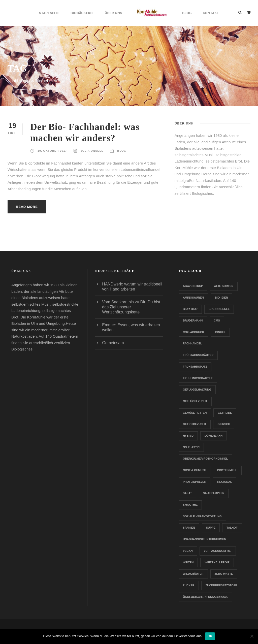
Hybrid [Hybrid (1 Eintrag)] (188, 436)
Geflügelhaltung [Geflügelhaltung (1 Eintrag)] (197, 390)
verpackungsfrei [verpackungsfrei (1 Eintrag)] (218, 551)
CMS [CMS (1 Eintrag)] (217, 320)
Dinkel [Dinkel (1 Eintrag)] (220, 332)
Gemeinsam (113, 343)
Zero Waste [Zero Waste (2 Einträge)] (224, 574)
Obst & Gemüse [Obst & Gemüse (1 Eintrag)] (195, 470)
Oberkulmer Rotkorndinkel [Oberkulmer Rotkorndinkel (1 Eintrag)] (205, 459)
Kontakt (211, 13)
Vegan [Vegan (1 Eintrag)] (188, 551)
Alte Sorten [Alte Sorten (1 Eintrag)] (224, 286)
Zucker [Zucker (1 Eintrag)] (189, 585)
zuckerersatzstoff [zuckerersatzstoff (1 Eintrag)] (221, 585)
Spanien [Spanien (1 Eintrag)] (189, 528)
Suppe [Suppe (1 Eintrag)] (211, 528)
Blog (187, 13)
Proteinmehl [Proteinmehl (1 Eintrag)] (227, 470)
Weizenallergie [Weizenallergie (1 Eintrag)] (217, 562)
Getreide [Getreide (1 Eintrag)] (225, 413)
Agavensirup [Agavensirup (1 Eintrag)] (193, 286)
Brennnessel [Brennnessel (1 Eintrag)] (219, 309)
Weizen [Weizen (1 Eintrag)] (188, 562)
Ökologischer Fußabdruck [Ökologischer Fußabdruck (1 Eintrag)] (205, 597)
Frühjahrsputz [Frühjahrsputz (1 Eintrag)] (195, 367)
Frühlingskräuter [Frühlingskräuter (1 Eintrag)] (198, 378)
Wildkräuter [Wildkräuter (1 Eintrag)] (193, 574)
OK (210, 636)
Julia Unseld (92, 151)
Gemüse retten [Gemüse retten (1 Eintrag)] (195, 413)
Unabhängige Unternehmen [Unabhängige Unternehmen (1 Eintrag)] (205, 539)
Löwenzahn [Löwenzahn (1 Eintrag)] (214, 436)
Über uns (113, 13)
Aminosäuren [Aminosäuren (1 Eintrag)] (193, 298)
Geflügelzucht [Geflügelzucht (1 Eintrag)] (195, 401)
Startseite (49, 13)
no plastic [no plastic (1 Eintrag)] (191, 447)
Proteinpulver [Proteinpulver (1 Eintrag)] (195, 482)
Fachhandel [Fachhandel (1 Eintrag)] (192, 343)
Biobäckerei (82, 13)
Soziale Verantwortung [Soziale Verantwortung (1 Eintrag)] (202, 516)
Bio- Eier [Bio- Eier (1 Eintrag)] (221, 298)
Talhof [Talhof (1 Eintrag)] (232, 528)
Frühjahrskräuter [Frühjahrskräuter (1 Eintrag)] (198, 355)
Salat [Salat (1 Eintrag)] (187, 493)
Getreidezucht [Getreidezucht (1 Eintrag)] (195, 424)
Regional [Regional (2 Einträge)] (224, 482)
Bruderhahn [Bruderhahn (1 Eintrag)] (193, 320)
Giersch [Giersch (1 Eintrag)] (224, 424)
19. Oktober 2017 (52, 151)
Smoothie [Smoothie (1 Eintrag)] (190, 505)
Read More (27, 207)
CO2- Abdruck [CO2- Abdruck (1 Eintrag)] (194, 332)
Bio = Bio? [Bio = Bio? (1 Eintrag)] (190, 309)
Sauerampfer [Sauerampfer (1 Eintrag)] (214, 493)
